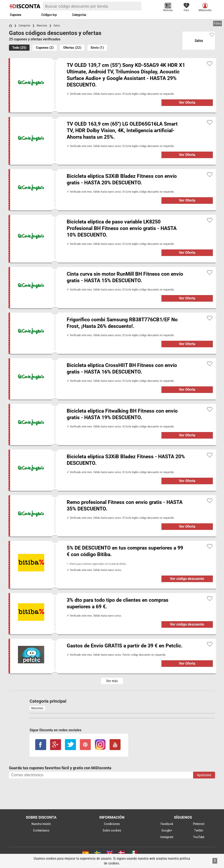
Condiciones (112, 824)
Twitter (199, 830)
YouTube (199, 837)
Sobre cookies (112, 830)
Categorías (79, 15)
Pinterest (199, 824)
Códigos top (49, 15)
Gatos (199, 41)
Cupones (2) (45, 48)
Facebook (167, 824)
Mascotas (37, 708)
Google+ (167, 830)
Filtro (217, 23)
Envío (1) (97, 48)
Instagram (167, 837)
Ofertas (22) (72, 48)
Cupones (16, 15)
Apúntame (204, 775)
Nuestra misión (41, 824)
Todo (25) (19, 48)
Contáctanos (41, 830)
